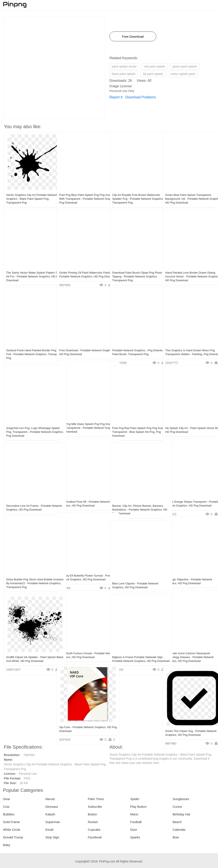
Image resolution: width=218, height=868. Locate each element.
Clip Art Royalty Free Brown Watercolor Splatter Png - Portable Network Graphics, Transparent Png (134, 190)
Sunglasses (181, 799)
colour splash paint (183, 74)
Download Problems (141, 97)
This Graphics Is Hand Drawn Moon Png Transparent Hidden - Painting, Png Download (187, 345)
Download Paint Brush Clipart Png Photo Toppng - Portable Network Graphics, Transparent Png (133, 267)
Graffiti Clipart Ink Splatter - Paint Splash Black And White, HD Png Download (27, 652)
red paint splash (155, 66)
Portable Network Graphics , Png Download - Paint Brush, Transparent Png (135, 345)
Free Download (133, 37)
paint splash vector (124, 66)
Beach (177, 822)
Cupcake (94, 830)
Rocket (93, 822)
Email (49, 830)
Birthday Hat (181, 814)
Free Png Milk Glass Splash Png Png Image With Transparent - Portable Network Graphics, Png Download (82, 419)
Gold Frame (11, 822)
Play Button (138, 807)
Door (134, 830)
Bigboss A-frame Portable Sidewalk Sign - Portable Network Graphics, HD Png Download (136, 652)
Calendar (179, 830)
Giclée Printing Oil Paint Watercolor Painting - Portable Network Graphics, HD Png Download (82, 267)
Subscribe (95, 807)
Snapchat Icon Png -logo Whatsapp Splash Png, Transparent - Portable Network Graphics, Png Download (28, 423)
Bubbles (9, 814)
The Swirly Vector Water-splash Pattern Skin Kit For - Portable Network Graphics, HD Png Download (29, 267)
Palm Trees (96, 799)
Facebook (95, 837)
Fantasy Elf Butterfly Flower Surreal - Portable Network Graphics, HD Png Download (82, 570)
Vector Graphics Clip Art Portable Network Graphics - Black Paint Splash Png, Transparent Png (26, 190)
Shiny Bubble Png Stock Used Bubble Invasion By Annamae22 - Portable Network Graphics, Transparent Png (29, 574)
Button (92, 814)
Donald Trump (13, 837)
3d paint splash (153, 74)
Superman (53, 822)
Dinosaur (52, 807)
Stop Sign (52, 837)
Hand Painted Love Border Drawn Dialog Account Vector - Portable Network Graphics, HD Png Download (188, 267)
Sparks (135, 837)
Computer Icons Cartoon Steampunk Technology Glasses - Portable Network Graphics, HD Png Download (188, 648)
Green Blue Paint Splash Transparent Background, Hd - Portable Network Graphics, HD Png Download (188, 190)
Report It (116, 97)
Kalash (50, 814)
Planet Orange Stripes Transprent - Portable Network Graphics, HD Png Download (187, 496)
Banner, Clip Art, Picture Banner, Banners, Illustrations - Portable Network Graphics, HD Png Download (135, 500)
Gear (6, 799)
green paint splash (185, 66)
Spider (135, 799)
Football (136, 822)
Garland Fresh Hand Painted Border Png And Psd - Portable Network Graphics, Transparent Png (28, 345)
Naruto (50, 799)
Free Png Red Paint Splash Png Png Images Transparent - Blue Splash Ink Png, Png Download (135, 423)
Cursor (177, 807)
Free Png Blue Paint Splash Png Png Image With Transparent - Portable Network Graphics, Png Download (82, 190)
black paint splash (124, 74)
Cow (6, 807)
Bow (176, 837)
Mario (134, 814)
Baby (7, 845)
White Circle (12, 830)
